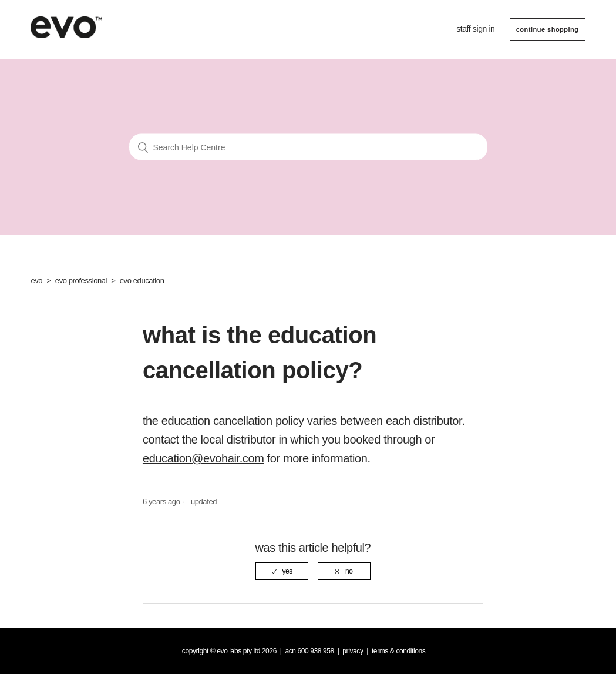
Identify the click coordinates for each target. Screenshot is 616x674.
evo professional (81, 281)
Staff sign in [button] (475, 29)
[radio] (282, 571)
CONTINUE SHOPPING (548, 29)
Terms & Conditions (399, 651)
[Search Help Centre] (308, 147)
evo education (142, 281)
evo (36, 281)
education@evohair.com (203, 458)
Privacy (353, 651)
